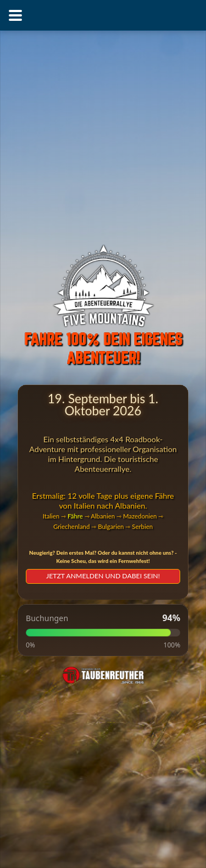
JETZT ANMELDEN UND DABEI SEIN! (103, 576)
